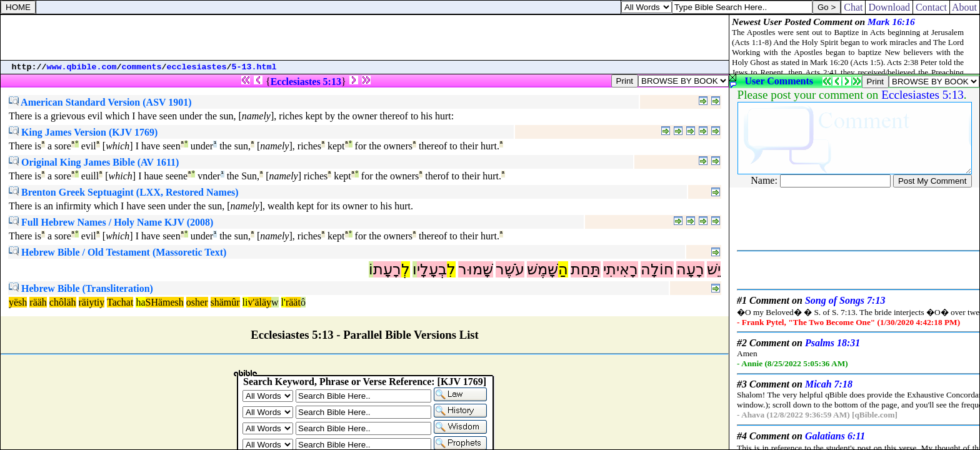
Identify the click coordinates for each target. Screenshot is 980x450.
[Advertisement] (365, 37)
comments (142, 67)
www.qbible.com (82, 67)
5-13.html (254, 67)
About (965, 7)
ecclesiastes (197, 67)
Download (889, 7)
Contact (931, 7)
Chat (853, 7)
